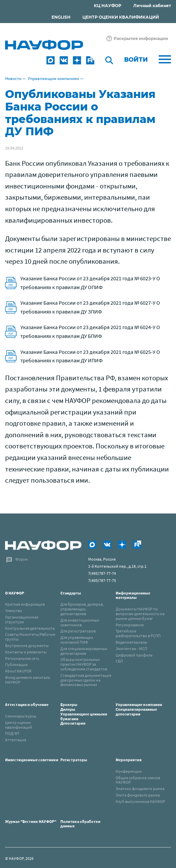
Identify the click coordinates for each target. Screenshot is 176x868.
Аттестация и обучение (27, 704)
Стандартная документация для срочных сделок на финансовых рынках (86, 680)
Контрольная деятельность (30, 628)
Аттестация (16, 740)
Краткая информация (25, 604)
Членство (14, 611)
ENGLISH (61, 17)
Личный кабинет (152, 6)
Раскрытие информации (141, 38)
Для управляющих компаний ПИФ (77, 640)
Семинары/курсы (21, 716)
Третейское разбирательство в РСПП (138, 633)
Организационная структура (22, 619)
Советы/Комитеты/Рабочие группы (30, 637)
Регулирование (130, 625)
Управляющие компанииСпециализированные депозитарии (139, 709)
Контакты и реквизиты (26, 652)
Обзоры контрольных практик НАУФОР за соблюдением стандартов (84, 664)
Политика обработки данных (80, 824)
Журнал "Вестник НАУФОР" (31, 821)
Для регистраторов (78, 631)
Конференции (129, 771)
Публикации (16, 664)
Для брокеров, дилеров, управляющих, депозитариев (82, 609)
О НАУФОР (15, 593)
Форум (22, 559)
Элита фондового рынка (138, 795)
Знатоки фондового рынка (140, 789)
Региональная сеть (22, 658)
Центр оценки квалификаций (19, 725)
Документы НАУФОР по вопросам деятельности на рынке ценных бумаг (140, 614)
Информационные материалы (133, 595)
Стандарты (71, 593)
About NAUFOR (18, 671)
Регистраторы (74, 760)
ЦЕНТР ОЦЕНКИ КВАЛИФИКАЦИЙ (121, 17)
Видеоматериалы (131, 642)
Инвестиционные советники (32, 760)
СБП (119, 661)
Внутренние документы (27, 645)
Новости (13, 78)
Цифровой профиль (134, 655)
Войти (136, 60)
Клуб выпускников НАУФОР (140, 801)
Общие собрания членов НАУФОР (138, 780)
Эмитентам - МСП (131, 649)
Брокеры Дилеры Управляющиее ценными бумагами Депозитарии (84, 714)
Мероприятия (129, 760)
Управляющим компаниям (53, 78)
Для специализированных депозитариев (84, 651)
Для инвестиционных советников (80, 622)
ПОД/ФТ (12, 733)
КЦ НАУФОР (108, 6)
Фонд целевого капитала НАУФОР (27, 680)
